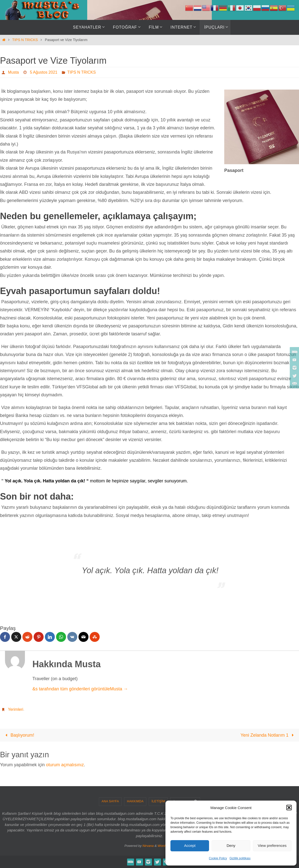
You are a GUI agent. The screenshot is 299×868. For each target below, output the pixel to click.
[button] (289, 808)
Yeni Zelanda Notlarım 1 (268, 735)
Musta (13, 72)
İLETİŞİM (158, 801)
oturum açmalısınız (65, 765)
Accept (190, 845)
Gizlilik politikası (240, 858)
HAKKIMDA (135, 801)
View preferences (272, 845)
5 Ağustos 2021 (44, 72)
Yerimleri (16, 709)
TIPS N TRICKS (25, 40)
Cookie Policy (218, 858)
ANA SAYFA (110, 801)
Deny (231, 845)
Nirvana (148, 846)
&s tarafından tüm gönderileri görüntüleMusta (80, 689)
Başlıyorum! (19, 735)
